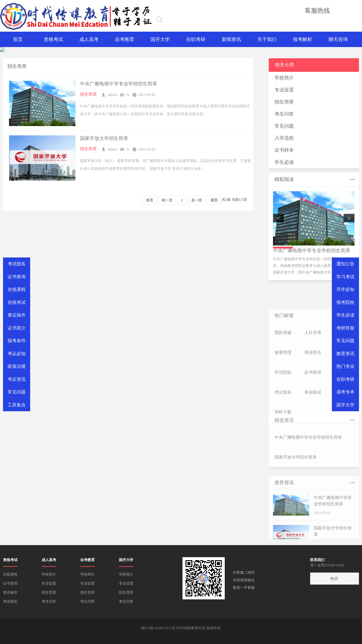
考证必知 (17, 354)
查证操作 (10, 592)
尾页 (214, 200)
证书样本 (284, 154)
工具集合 (17, 405)
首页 (18, 39)
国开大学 (160, 39)
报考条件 (17, 341)
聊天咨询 (338, 39)
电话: (334, 579)
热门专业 (345, 366)
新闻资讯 (231, 39)
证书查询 (10, 583)
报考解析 (303, 39)
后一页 (197, 200)
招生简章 (88, 96)
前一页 (167, 200)
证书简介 (17, 328)
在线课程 (10, 574)
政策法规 (17, 366)
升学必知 (345, 289)
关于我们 (267, 39)
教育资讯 (345, 354)
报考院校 (345, 302)
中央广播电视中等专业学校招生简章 (119, 86)
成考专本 (345, 392)
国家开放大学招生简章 (104, 140)
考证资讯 (17, 379)
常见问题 (284, 130)
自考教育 (125, 39)
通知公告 (345, 264)
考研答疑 (345, 328)
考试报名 (10, 601)
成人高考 (89, 39)
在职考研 (196, 39)
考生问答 (284, 118)
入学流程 (284, 142)
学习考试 (345, 277)
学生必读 (284, 166)
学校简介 (284, 82)
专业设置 (284, 94)
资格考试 (53, 39)
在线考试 (17, 302)
